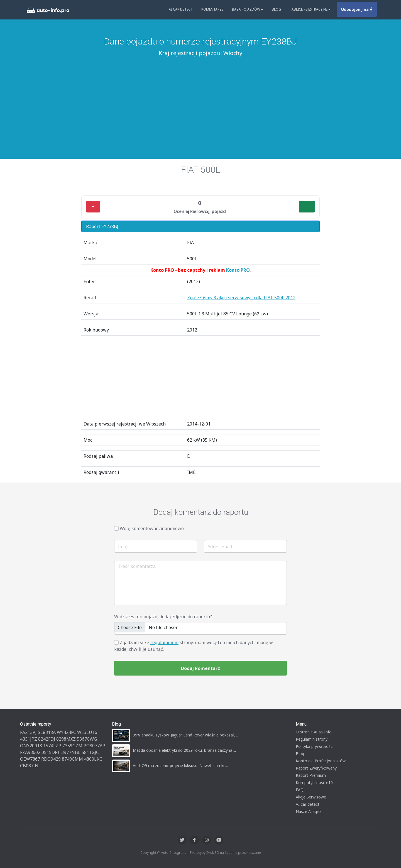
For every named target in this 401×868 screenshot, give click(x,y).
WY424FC (66, 732)
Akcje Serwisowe (311, 797)
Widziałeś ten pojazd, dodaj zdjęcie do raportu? (163, 617)
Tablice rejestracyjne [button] (310, 9)
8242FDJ (47, 739)
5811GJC (90, 752)
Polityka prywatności (315, 746)
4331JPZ (29, 739)
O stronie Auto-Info (314, 732)
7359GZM (72, 746)
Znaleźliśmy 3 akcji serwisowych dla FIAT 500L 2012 (241, 298)
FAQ (300, 790)
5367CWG (87, 739)
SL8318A (47, 732)
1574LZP (52, 746)
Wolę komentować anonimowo (152, 528)
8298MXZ (66, 739)
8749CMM (72, 759)
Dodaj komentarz (200, 668)
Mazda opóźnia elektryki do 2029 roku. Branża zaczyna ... (184, 750)
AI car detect (308, 804)
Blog (276, 9)
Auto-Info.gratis (174, 853)
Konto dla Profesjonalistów (321, 761)
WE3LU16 (87, 732)
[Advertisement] (200, 100)
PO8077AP (94, 746)
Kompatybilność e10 (314, 782)
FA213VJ (28, 732)
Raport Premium (311, 775)
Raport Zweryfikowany (316, 768)
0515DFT (51, 752)
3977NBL (71, 752)
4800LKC (93, 759)
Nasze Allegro (308, 811)
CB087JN (29, 766)
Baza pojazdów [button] (248, 9)
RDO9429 (51, 759)
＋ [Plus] (307, 207)
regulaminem (164, 642)
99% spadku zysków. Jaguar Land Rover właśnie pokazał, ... (186, 735)
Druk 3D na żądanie (222, 853)
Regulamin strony (312, 739)
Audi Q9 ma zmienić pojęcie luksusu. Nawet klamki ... (180, 766)
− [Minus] (93, 207)
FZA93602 (30, 752)
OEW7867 (30, 759)
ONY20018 (31, 746)
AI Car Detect (181, 9)
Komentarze (212, 9)
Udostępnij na (357, 9)
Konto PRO (238, 270)
